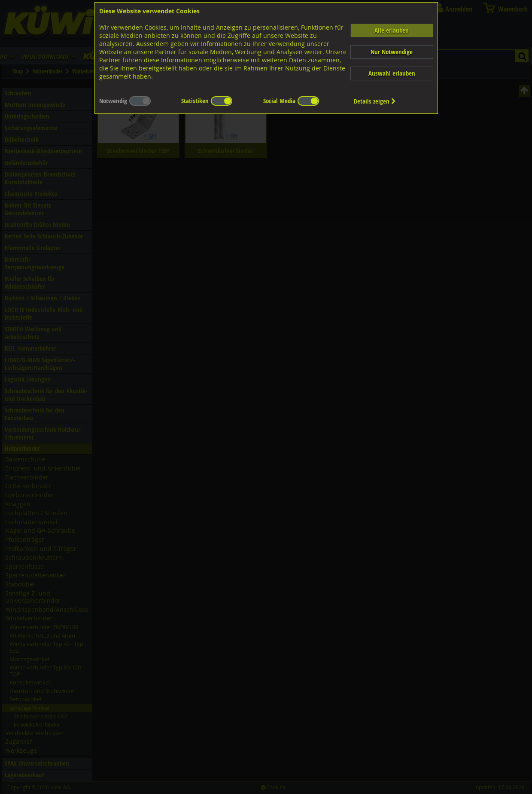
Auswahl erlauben (392, 73)
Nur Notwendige (392, 52)
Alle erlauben (392, 30)
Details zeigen (375, 101)
